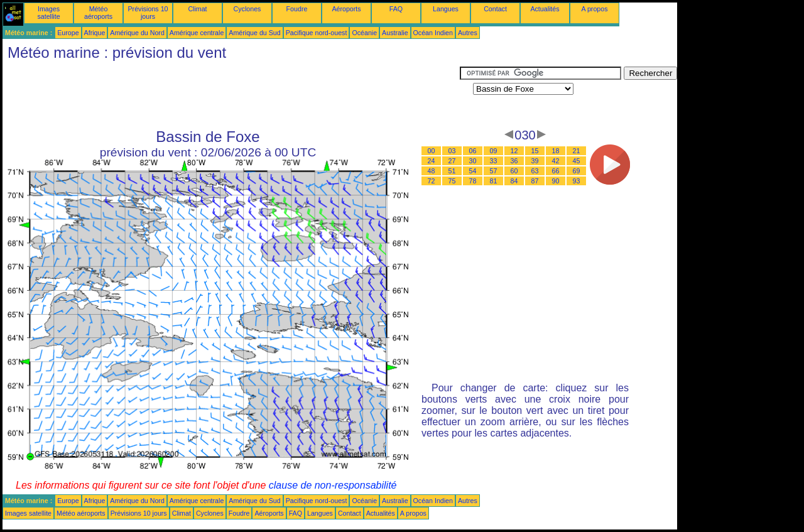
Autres (468, 33)
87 (535, 181)
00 (432, 151)
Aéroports (346, 9)
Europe (68, 33)
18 (556, 151)
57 (494, 171)
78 (473, 181)
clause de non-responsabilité (333, 485)
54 (473, 171)
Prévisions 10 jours (148, 13)
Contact (495, 9)
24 (432, 161)
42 (556, 161)
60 (514, 171)
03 (452, 151)
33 (494, 161)
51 (452, 171)
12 (514, 151)
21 (577, 151)
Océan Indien (433, 33)
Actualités (545, 9)
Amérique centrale (197, 33)
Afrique (95, 33)
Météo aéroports (98, 13)
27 (452, 161)
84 (514, 181)
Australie (395, 33)
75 (452, 181)
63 (535, 171)
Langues (446, 9)
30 (473, 161)
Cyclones (247, 9)
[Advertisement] (231, 95)
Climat (197, 9)
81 (494, 181)
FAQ (396, 9)
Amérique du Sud (254, 33)
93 (577, 181)
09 (494, 151)
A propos (594, 9)
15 (535, 151)
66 (556, 171)
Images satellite (48, 13)
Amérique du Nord (137, 33)
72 (432, 181)
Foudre (297, 9)
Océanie (364, 33)
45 (577, 161)
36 (514, 161)
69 (577, 171)
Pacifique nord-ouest (317, 33)
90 (556, 181)
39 (535, 161)
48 (432, 171)
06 (473, 151)
